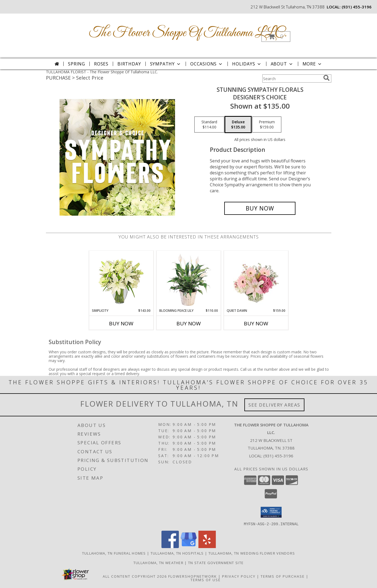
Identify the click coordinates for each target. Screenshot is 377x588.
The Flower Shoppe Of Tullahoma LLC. (188, 33)
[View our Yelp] (207, 546)
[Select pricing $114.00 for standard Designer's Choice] (209, 125)
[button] (276, 37)
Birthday (129, 64)
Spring (77, 64)
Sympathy (166, 64)
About (282, 64)
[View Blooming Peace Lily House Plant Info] (188, 279)
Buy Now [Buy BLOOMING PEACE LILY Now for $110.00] (189, 323)
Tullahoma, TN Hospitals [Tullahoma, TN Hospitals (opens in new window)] (177, 553)
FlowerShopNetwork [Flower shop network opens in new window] (193, 576)
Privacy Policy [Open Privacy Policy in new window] (239, 576)
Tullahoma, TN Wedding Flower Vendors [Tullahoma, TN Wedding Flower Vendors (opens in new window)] (252, 553)
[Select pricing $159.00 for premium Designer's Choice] (267, 125)
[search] (326, 78)
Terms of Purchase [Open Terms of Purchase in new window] (283, 576)
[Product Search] (292, 78)
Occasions (207, 64)
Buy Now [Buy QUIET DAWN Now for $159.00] (256, 323)
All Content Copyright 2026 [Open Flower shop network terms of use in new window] (135, 576)
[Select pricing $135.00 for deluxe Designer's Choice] (238, 125)
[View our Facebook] (170, 546)
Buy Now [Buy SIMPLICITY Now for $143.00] (121, 323)
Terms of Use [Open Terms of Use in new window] (206, 580)
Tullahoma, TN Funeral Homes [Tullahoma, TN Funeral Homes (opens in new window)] (114, 553)
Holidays (247, 64)
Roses (101, 64)
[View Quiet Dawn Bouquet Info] (256, 280)
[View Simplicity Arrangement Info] (121, 280)
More (312, 64)
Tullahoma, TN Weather (158, 562)
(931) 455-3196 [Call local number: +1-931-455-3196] (357, 7)
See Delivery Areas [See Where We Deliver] (274, 405)
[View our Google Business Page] (189, 546)
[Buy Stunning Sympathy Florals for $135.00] (260, 208)
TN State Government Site (216, 562)
